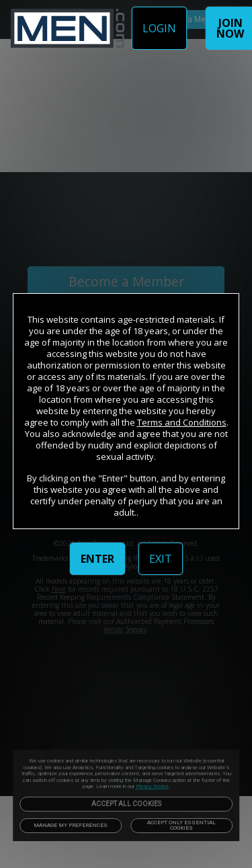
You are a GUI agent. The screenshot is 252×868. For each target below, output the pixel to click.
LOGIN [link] (159, 28)
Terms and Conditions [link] (182, 422)
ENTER (97, 559)
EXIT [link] (161, 559)
